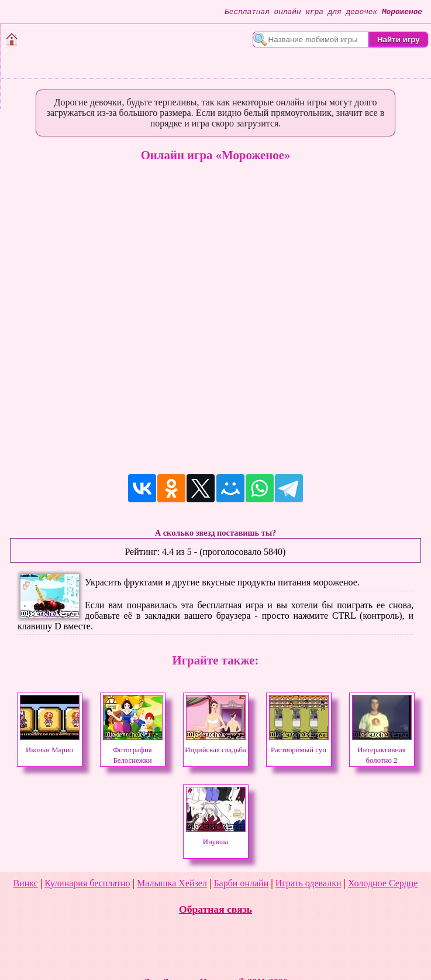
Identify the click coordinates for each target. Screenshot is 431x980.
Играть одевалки (308, 883)
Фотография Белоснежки (133, 750)
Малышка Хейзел (172, 883)
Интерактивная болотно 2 (382, 750)
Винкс (26, 883)
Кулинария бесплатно (87, 883)
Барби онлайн (241, 883)
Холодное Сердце (383, 883)
